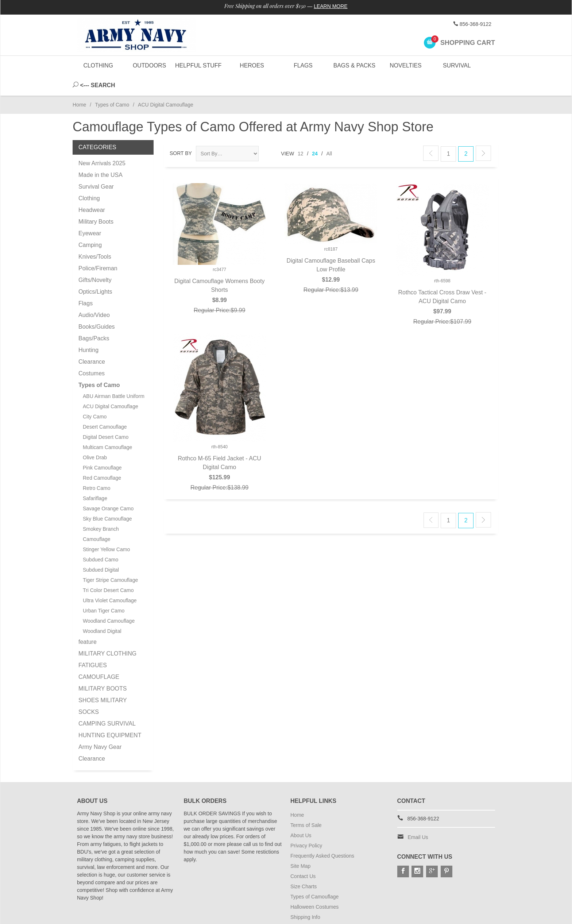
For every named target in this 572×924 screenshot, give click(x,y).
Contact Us (303, 856)
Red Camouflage (102, 458)
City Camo (95, 397)
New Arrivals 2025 (102, 143)
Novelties (405, 65)
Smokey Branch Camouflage (101, 514)
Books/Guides (97, 307)
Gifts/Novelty (95, 260)
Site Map (300, 846)
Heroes (252, 65)
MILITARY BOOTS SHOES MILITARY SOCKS (103, 680)
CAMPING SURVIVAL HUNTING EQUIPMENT (110, 709)
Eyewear (90, 213)
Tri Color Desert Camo (108, 570)
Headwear (92, 190)
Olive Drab (95, 437)
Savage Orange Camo (108, 488)
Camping (90, 225)
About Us (301, 815)
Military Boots (96, 202)
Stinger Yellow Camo (106, 529)
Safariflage (95, 478)
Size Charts (304, 866)
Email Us (418, 817)
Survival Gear (96, 167)
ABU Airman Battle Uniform (114, 376)
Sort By (181, 133)
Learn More (331, 7)
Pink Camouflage (102, 448)
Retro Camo (96, 468)
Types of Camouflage (314, 877)
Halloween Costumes (314, 887)
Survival (457, 65)
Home (79, 85)
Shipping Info (305, 897)
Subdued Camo (101, 540)
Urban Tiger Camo (104, 591)
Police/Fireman (98, 248)
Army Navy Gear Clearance (100, 733)
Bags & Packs (354, 65)
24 (315, 134)
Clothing (98, 65)
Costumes (92, 353)
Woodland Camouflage (109, 601)
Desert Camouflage (105, 407)
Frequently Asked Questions (322, 836)
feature (88, 622)
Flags (303, 65)
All (329, 134)
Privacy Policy (306, 826)
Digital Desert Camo (106, 417)
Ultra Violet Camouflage (110, 580)
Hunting (88, 330)
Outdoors (149, 65)
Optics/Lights (95, 272)
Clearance (92, 342)
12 (301, 134)
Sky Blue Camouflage (107, 499)
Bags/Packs (94, 318)
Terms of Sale (306, 805)
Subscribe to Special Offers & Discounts (336, 907)
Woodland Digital (102, 611)
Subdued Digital (101, 550)
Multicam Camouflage (107, 427)
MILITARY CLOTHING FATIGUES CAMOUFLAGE (107, 645)
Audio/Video (94, 295)
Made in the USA (101, 155)
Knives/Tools (95, 237)
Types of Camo (112, 85)
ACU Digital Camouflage (111, 386)
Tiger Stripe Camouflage (110, 560)
